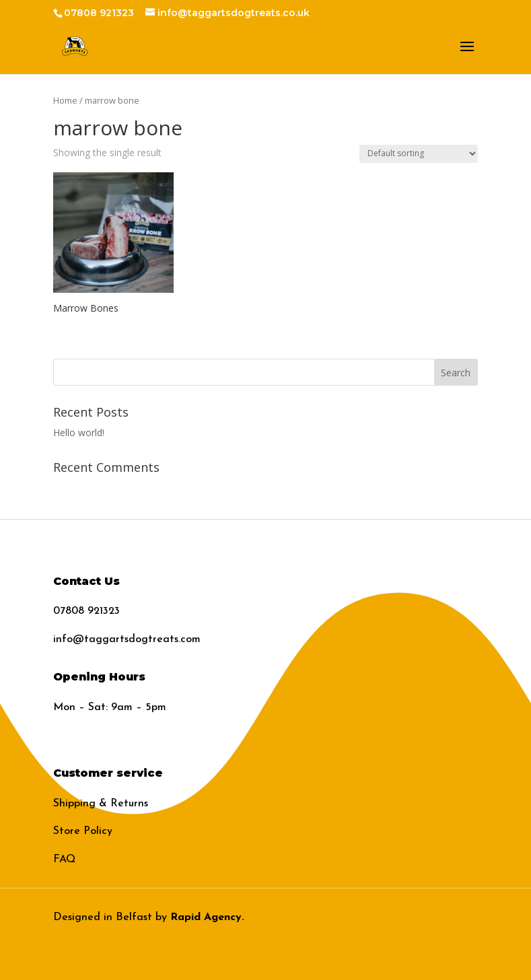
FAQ (64, 860)
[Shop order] (419, 154)
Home (65, 100)
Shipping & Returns (101, 804)
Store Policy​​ (83, 831)
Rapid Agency (206, 917)
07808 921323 (86, 611)
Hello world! (79, 432)
